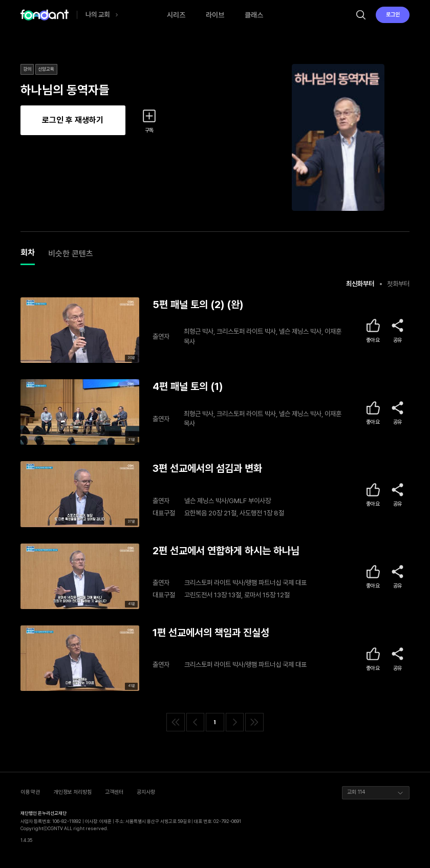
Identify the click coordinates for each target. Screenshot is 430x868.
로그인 (393, 15)
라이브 (215, 15)
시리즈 (176, 15)
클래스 (254, 15)
